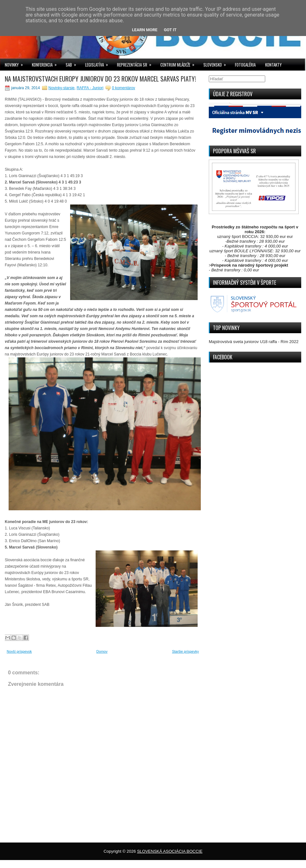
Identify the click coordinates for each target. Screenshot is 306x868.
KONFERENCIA (46, 63)
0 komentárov (124, 88)
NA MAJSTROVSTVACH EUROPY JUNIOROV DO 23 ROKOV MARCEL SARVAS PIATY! (100, 79)
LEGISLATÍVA (99, 63)
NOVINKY (16, 63)
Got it (170, 30)
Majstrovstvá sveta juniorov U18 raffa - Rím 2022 (254, 342)
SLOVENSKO (217, 63)
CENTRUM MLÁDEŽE (179, 63)
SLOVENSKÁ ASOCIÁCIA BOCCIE (170, 851)
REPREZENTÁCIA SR (136, 63)
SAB (73, 63)
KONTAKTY (273, 65)
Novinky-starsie (62, 88)
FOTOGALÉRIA (245, 65)
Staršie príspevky (186, 651)
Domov (102, 651)
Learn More (145, 30)
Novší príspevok (19, 651)
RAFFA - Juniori (90, 88)
